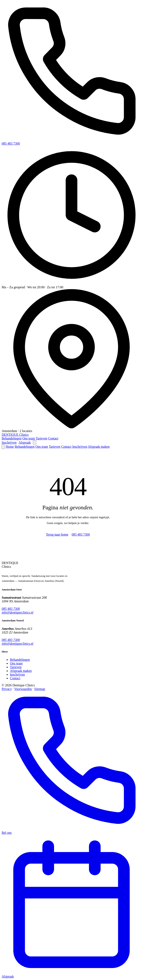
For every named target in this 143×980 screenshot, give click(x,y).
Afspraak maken (99, 447)
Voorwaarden (23, 689)
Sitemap (40, 689)
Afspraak (25, 442)
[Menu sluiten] (3, 447)
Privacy (7, 689)
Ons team (29, 438)
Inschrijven (9, 442)
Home (10, 447)
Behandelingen (12, 438)
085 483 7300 (11, 143)
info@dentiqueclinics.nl (17, 612)
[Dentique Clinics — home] (15, 435)
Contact (53, 438)
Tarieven (42, 438)
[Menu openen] (35, 442)
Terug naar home (57, 534)
